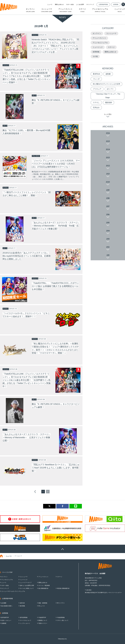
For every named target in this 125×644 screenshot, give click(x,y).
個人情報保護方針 (43, 588)
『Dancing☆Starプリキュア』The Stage (107, 96)
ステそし (96, 102)
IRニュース (42, 606)
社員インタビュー (6, 620)
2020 (108, 182)
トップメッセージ (25, 623)
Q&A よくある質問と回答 (27, 585)
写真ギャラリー (43, 623)
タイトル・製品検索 (44, 585)
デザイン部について (63, 620)
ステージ (111, 47)
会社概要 (4, 603)
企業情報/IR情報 (103, 4)
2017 (108, 206)
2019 (108, 190)
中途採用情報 (61, 618)
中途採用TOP (42, 618)
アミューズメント (99, 38)
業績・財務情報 (43, 603)
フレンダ (96, 79)
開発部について (43, 620)
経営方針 (22, 603)
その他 (95, 56)
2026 (108, 133)
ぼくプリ (110, 89)
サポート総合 (70, 4)
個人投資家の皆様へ (7, 606)
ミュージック (98, 47)
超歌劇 (108, 74)
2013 (108, 239)
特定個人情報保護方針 (63, 588)
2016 (108, 214)
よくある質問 (80, 4)
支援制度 (4, 623)
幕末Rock (96, 74)
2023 (108, 158)
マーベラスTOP (7, 572)
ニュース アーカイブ (26, 583)
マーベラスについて (26, 620)
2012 (108, 247)
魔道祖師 (109, 102)
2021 (108, 174)
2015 (108, 223)
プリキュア (97, 89)
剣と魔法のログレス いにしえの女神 (106, 84)
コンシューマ (111, 33)
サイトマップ (90, 4)
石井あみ (96, 108)
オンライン (97, 33)
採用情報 (116, 4)
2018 (108, 198)
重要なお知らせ (59, 4)
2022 (108, 166)
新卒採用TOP (5, 618)
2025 (108, 141)
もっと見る (108, 114)
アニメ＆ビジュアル (100, 43)
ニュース (50, 4)
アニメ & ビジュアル (7, 580)
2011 (108, 255)
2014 (108, 231)
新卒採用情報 (24, 618)
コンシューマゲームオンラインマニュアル (13, 591)
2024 (108, 149)
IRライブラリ (61, 603)
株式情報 (22, 606)
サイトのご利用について (27, 588)
